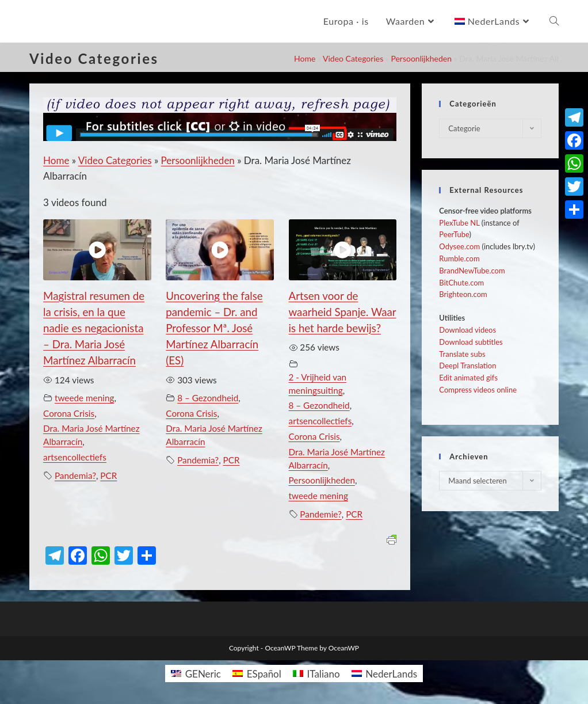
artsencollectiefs (75, 457)
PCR (108, 475)
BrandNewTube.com (472, 271)
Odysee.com (459, 246)
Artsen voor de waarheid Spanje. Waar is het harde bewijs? (343, 312)
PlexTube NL (459, 223)
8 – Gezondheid (208, 398)
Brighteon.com (463, 294)
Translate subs (462, 354)
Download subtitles (471, 342)
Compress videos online (478, 390)
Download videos (467, 330)
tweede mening (84, 398)
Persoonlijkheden (421, 58)
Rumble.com (459, 258)
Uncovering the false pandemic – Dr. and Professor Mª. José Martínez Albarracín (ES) (214, 328)
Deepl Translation (467, 366)
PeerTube (454, 234)
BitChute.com (461, 283)
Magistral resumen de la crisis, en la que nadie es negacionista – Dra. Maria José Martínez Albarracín (94, 328)
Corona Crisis (69, 413)
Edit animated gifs (468, 378)
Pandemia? (75, 475)
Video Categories (353, 58)
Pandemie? (321, 514)
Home (305, 58)
